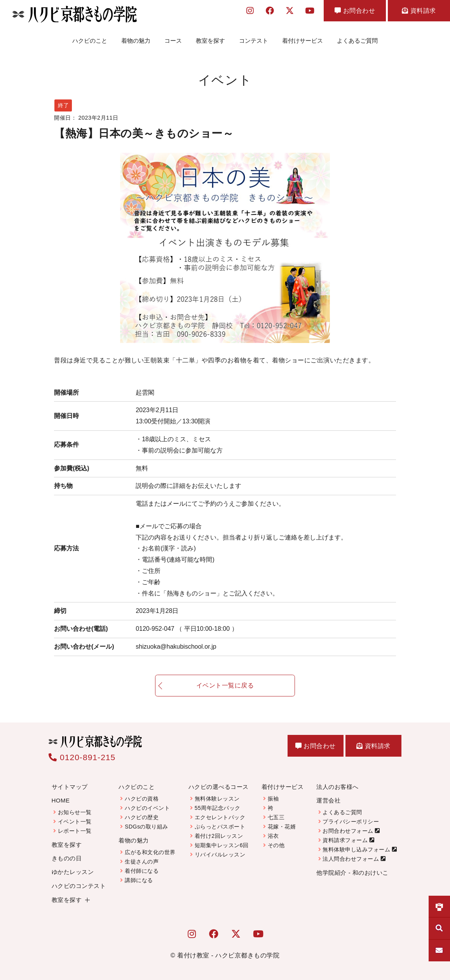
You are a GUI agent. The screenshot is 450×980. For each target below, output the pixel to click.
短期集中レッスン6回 (222, 845)
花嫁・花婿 (282, 827)
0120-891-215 (82, 757)
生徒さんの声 (142, 862)
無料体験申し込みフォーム (356, 849)
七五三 (276, 817)
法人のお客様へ (337, 787)
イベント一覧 (75, 822)
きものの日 (67, 858)
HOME (61, 800)
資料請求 (419, 11)
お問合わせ (355, 11)
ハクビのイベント (147, 808)
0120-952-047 (187, 629)
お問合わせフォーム (348, 831)
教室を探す (210, 41)
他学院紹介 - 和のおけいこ (352, 873)
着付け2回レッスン (219, 836)
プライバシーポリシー (351, 822)
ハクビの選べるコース (219, 787)
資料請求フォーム (345, 840)
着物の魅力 (136, 41)
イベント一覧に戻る (225, 690)
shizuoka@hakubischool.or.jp (176, 647)
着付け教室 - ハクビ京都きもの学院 (228, 955)
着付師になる (142, 871)
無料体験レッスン (217, 799)
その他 (276, 845)
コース (173, 41)
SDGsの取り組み (147, 827)
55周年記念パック (218, 808)
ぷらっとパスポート (220, 827)
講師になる (139, 880)
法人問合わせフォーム (351, 859)
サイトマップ (70, 787)
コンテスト (254, 41)
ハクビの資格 (142, 799)
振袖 (273, 799)
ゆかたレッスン (73, 872)
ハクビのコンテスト (79, 886)
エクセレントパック (220, 817)
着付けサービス (303, 41)
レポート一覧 (75, 831)
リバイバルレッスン (220, 855)
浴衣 (273, 836)
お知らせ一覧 (75, 812)
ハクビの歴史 (142, 817)
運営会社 (328, 800)
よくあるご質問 (357, 41)
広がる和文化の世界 (150, 852)
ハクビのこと (90, 41)
